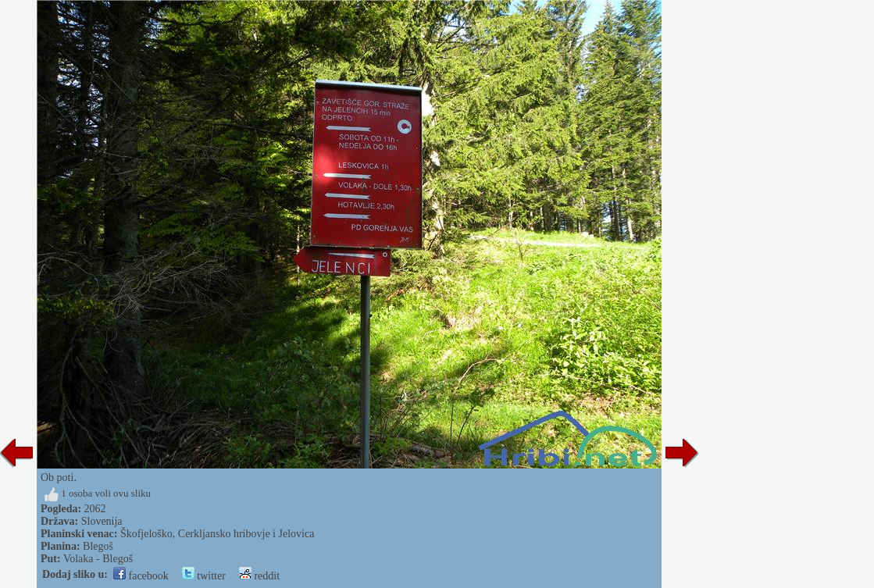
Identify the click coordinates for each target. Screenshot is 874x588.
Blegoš (98, 546)
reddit (259, 576)
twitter (204, 576)
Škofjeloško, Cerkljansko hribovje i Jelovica (217, 534)
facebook (141, 576)
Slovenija (102, 521)
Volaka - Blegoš (98, 559)
